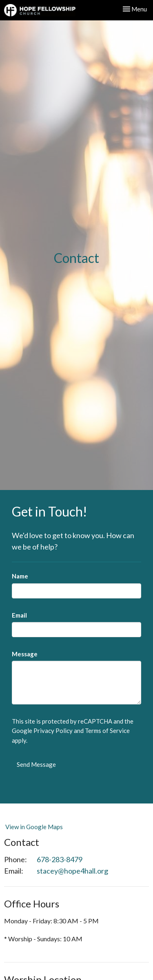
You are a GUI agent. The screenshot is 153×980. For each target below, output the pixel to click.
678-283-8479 (60, 859)
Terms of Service (107, 731)
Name (20, 576)
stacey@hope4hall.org (72, 871)
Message (25, 654)
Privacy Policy (53, 731)
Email (19, 615)
